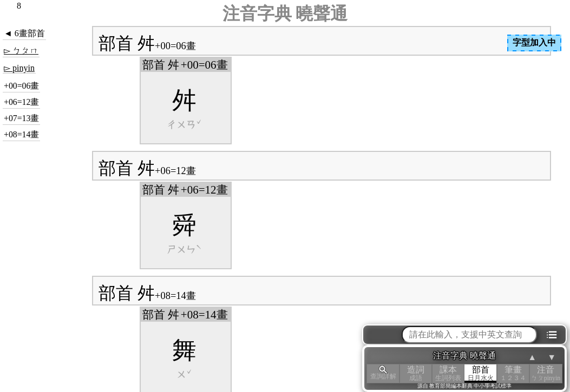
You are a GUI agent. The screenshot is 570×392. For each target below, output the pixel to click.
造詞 (416, 373)
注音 (546, 373)
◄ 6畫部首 (24, 33)
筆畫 (513, 373)
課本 (448, 373)
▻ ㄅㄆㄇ (21, 51)
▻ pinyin (19, 68)
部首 (481, 373)
